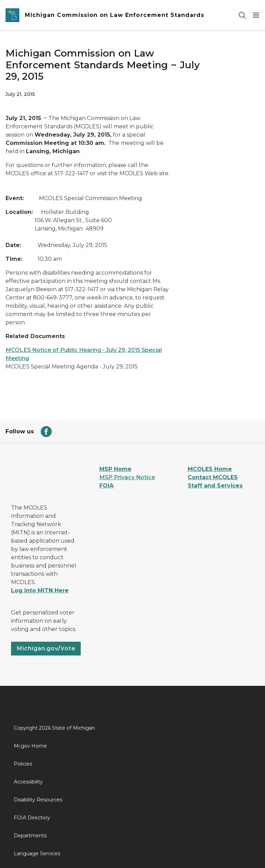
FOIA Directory (32, 818)
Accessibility (28, 782)
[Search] (242, 15)
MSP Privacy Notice (127, 477)
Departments (30, 836)
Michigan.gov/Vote (46, 648)
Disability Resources (38, 800)
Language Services (37, 854)
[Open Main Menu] (256, 15)
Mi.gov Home (30, 746)
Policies (23, 764)
